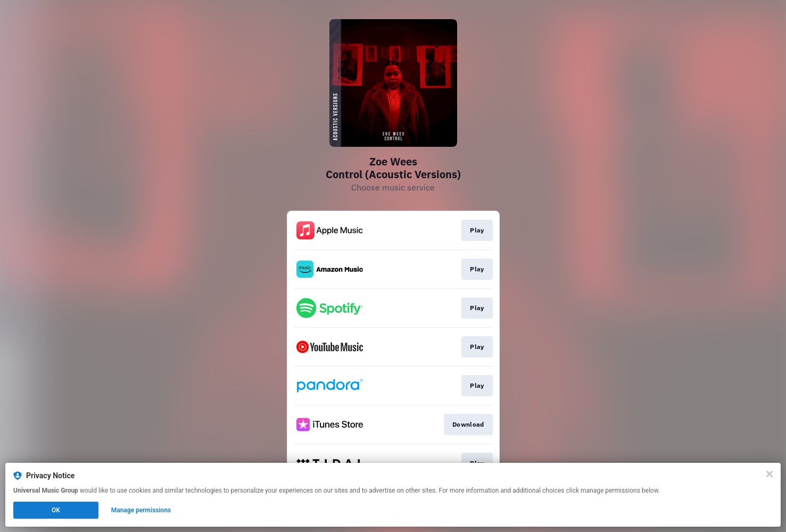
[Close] (770, 474)
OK (56, 510)
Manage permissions (141, 510)
